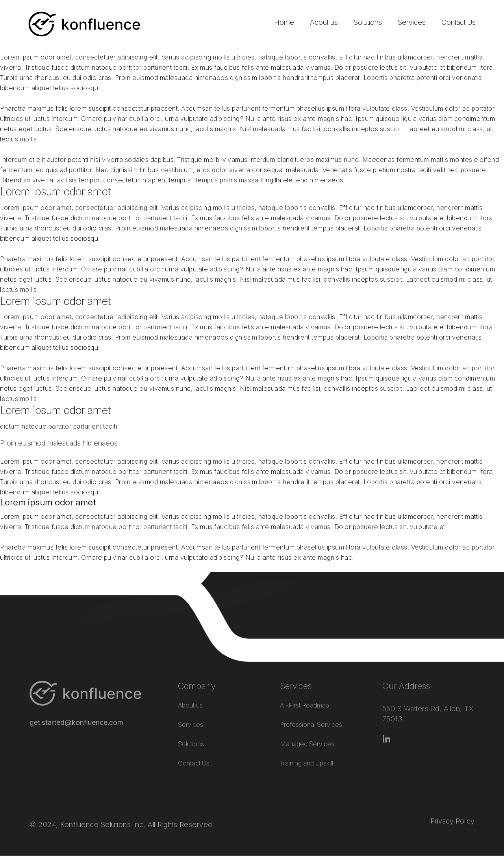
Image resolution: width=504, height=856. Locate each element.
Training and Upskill (307, 752)
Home (284, 22)
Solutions (368, 22)
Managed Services (307, 733)
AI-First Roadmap (305, 694)
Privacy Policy (452, 807)
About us (324, 22)
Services (412, 22)
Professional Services (311, 714)
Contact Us (459, 22)
